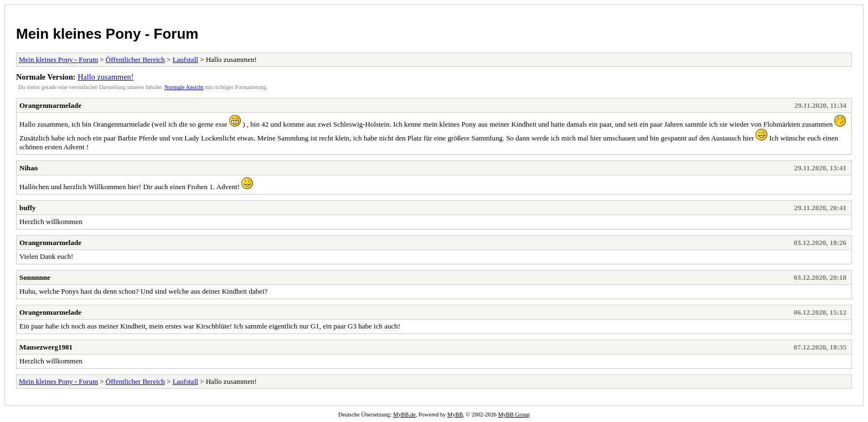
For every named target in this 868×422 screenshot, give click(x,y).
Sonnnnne (35, 277)
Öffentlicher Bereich (135, 59)
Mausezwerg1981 (46, 347)
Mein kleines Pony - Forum (107, 34)
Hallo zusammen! (105, 77)
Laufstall (185, 59)
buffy (28, 208)
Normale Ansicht (184, 87)
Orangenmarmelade (50, 105)
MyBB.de (404, 415)
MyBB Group (514, 415)
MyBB (455, 415)
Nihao (29, 168)
